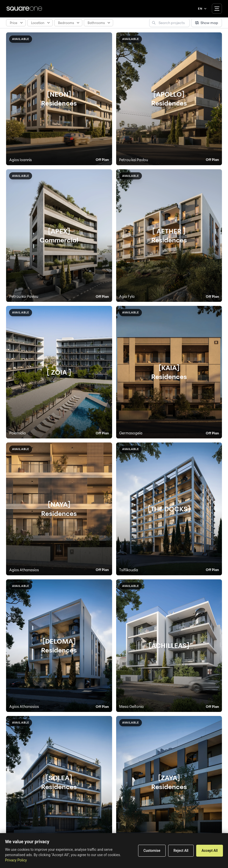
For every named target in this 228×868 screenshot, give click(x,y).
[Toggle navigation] (217, 9)
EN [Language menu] (202, 9)
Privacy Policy (16, 860)
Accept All (210, 851)
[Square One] (24, 9)
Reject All (181, 851)
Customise (152, 851)
